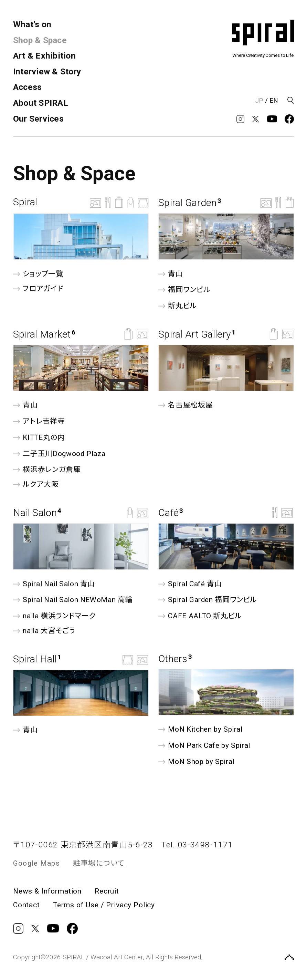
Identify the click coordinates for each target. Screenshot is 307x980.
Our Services (38, 119)
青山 (171, 274)
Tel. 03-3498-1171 (197, 845)
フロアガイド (38, 288)
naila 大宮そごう (44, 631)
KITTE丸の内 (39, 438)
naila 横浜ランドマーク (54, 616)
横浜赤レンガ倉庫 (47, 470)
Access (27, 87)
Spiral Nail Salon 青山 (54, 584)
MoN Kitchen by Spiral (200, 729)
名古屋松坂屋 (186, 405)
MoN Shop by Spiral (196, 761)
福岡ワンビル (184, 290)
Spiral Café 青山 (190, 584)
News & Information (47, 891)
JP (259, 100)
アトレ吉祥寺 (39, 421)
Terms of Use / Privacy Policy (104, 905)
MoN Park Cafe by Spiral (204, 746)
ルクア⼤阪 (36, 484)
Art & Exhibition (44, 56)
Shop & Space (40, 40)
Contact (27, 905)
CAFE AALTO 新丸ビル (200, 616)
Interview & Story (47, 71)
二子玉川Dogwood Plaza (59, 453)
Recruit (107, 891)
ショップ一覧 (38, 274)
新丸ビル (178, 306)
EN (274, 100)
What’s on (32, 24)
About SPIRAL (41, 103)
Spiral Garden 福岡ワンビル (208, 600)
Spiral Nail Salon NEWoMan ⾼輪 (73, 600)
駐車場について (99, 863)
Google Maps (36, 863)
